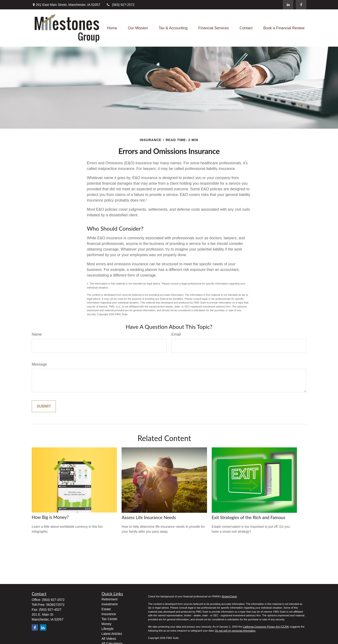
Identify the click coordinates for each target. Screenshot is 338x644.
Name (37, 334)
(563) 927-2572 (120, 5)
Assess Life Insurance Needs (149, 517)
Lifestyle (108, 629)
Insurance (109, 614)
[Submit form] (44, 406)
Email (176, 334)
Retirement (110, 599)
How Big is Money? (50, 517)
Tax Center (110, 619)
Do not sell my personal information (235, 631)
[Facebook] (301, 5)
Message (39, 364)
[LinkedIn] (288, 5)
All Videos (109, 639)
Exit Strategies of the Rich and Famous (248, 517)
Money (107, 624)
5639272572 (55, 605)
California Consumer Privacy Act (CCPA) (266, 627)
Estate (106, 609)
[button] (112, 28)
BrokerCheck (229, 596)
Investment (110, 604)
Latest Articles (112, 634)
